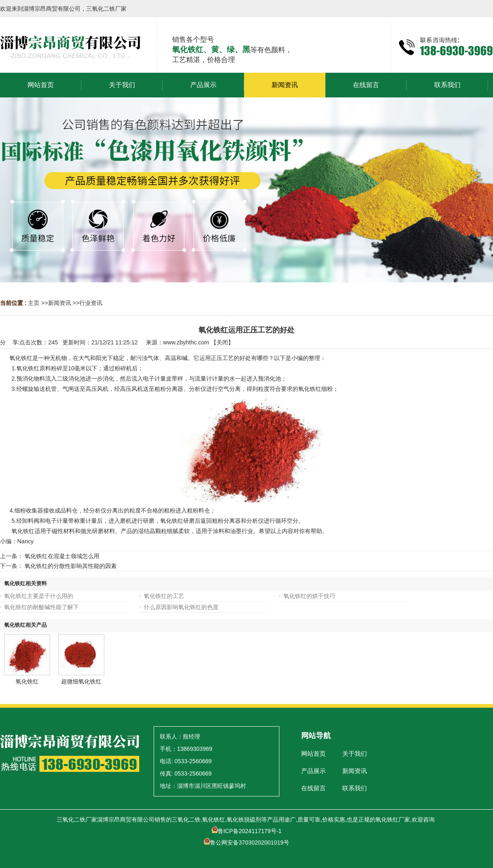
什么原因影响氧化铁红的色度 (181, 607)
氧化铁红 (27, 681)
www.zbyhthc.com (186, 342)
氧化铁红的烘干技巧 (309, 596)
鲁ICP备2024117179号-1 (247, 831)
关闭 (222, 342)
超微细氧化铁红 (81, 681)
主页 (34, 303)
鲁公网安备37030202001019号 (246, 843)
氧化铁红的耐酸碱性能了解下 (41, 607)
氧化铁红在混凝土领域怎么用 (62, 556)
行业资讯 (91, 303)
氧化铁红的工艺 (164, 596)
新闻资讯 (60, 303)
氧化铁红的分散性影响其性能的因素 (71, 566)
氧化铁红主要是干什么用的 (39, 596)
